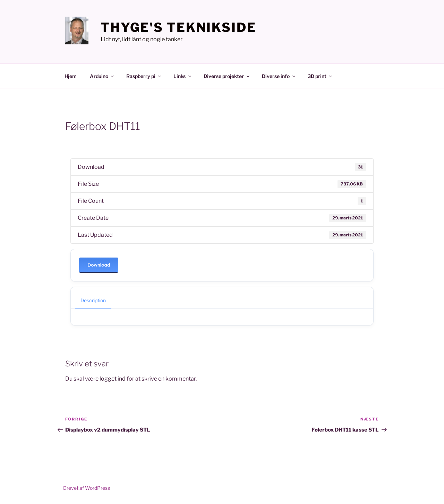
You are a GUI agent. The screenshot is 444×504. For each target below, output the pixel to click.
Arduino (102, 76)
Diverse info (279, 76)
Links (183, 76)
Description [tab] (93, 300)
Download (99, 265)
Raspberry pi (144, 76)
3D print (320, 76)
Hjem (71, 76)
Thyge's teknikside (178, 27)
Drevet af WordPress (87, 488)
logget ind (113, 379)
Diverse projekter (227, 76)
